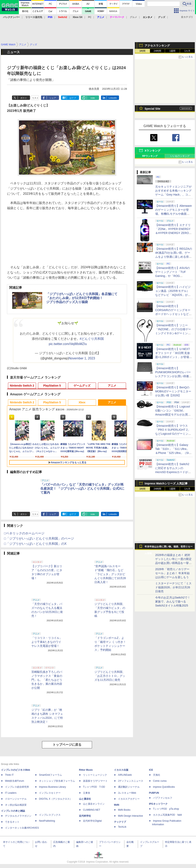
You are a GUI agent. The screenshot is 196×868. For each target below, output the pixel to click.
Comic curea (160, 781)
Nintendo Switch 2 (22, 386)
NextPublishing (47, 821)
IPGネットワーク (158, 804)
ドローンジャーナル (16, 799)
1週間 (172, 51)
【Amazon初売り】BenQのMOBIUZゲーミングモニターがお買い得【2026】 (173, 391)
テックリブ (120, 822)
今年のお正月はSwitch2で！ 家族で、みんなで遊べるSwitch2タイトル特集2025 (173, 602)
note (93, 98)
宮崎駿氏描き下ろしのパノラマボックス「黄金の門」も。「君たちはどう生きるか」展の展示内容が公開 (47, 680)
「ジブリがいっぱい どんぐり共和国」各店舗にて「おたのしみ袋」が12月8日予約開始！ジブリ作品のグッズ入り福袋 (82, 298)
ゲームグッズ (82, 386)
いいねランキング (180, 156)
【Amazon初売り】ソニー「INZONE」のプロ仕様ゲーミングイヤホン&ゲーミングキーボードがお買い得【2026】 (173, 333)
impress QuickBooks (164, 787)
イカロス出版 (121, 770)
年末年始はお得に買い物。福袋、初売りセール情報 (169, 548)
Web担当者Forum (14, 781)
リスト (35, 98)
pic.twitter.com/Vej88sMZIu (68, 344)
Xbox (82, 402)
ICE (151, 770)
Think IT (9, 775)
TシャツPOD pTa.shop (166, 809)
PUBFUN (154, 793)
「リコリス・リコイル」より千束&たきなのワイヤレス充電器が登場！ (47, 642)
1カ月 (187, 51)
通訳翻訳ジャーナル (129, 787)
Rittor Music (86, 770)
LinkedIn (113, 98)
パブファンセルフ (163, 798)
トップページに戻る (67, 745)
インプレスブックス (50, 815)
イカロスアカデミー (129, 799)
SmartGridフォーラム (50, 775)
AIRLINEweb (125, 775)
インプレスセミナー (50, 793)
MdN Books (124, 810)
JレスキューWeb (127, 793)
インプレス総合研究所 (17, 787)
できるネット (12, 822)
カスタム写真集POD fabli (167, 815)
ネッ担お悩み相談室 (16, 805)
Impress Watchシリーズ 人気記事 (166, 483)
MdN (117, 805)
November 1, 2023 (82, 358)
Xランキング (152, 151)
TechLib (122, 827)
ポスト (24, 98)
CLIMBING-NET (92, 810)
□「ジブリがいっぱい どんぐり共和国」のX (35, 544)
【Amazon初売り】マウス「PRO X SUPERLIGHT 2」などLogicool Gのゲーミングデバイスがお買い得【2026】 (173, 434)
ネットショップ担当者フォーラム (57, 781)
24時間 (157, 51)
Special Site (152, 109)
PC (90, 17)
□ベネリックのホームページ (24, 533)
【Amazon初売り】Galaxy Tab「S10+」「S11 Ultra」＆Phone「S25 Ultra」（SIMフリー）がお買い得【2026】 (173, 453)
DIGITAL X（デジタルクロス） (55, 799)
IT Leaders (11, 793)
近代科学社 (85, 816)
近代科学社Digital (92, 821)
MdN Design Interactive (130, 816)
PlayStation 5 (52, 386)
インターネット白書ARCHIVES (22, 828)
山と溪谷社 (85, 799)
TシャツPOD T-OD (94, 787)
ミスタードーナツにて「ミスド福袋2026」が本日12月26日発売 (173, 587)
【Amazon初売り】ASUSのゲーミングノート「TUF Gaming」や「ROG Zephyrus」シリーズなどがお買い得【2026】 (172, 276)
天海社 (157, 775)
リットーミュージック (95, 775)
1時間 (142, 51)
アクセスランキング (157, 46)
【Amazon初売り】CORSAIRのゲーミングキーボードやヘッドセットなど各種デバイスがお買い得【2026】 (173, 314)
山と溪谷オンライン (94, 804)
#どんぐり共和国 (92, 339)
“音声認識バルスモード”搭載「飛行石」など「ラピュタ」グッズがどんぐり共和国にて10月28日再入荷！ (110, 574)
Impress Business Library (52, 787)
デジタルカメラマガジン (18, 816)
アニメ (112, 386)
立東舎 (87, 793)
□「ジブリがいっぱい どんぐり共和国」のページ (39, 538)
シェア (53, 98)
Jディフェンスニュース (131, 781)
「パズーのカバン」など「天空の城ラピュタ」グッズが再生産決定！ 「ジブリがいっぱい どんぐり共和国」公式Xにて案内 (82, 489)
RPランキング (150, 156)
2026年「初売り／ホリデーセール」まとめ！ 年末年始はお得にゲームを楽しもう (172, 573)
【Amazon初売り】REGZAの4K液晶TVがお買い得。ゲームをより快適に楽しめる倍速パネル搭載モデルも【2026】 (174, 257)
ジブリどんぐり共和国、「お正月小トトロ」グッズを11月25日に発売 (110, 676)
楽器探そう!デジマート (95, 781)
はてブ (73, 98)
